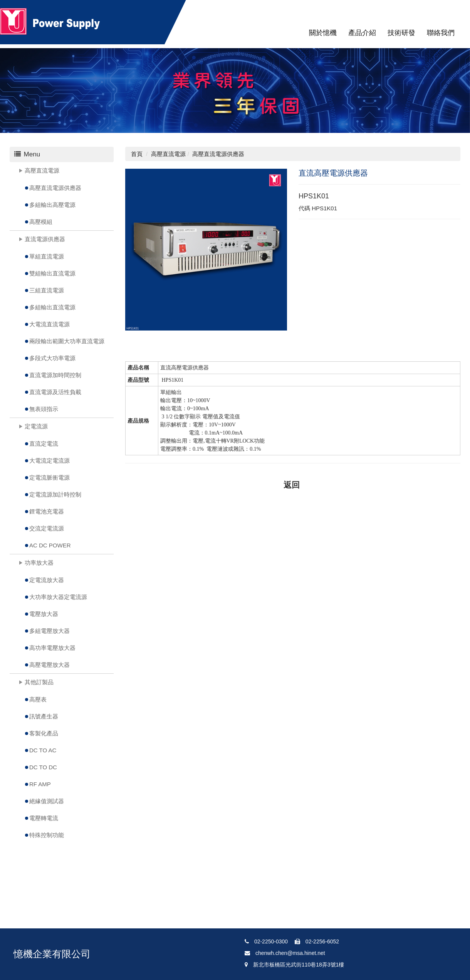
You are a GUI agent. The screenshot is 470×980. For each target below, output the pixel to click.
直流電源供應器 (45, 239)
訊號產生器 (44, 716)
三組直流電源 (47, 290)
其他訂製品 (39, 682)
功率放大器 (39, 563)
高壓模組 (41, 222)
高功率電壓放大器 (52, 648)
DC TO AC (43, 750)
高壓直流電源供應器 (55, 188)
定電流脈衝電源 (50, 477)
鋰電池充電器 (47, 511)
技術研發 (401, 33)
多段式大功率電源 (52, 358)
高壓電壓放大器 (50, 665)
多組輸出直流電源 (52, 307)
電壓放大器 (44, 614)
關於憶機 (323, 33)
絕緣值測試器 (47, 801)
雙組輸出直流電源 (52, 273)
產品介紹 (362, 33)
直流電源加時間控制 (55, 375)
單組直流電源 (47, 256)
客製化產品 (44, 733)
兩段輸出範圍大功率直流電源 (67, 341)
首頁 (137, 154)
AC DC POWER (50, 545)
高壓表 (38, 699)
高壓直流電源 (42, 170)
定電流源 (36, 426)
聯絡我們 (441, 33)
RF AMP (40, 784)
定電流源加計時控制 (55, 494)
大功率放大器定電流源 (58, 597)
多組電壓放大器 (50, 631)
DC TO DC (43, 767)
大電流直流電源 (50, 324)
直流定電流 (44, 444)
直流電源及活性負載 (55, 392)
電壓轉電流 (44, 818)
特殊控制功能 (47, 835)
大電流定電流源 (50, 461)
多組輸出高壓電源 (52, 205)
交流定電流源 (47, 528)
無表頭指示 (44, 409)
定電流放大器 (47, 580)
